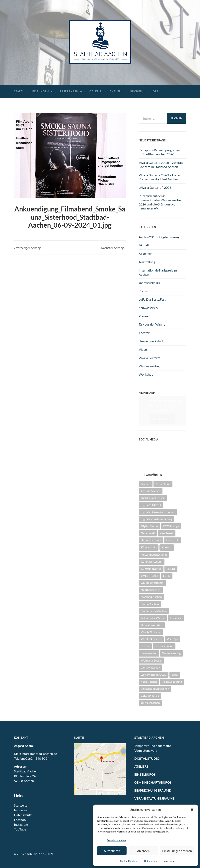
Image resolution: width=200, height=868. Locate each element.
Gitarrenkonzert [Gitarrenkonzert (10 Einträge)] (151, 540)
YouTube (20, 829)
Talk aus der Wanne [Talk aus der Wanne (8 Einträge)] (153, 618)
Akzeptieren (112, 851)
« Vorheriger (27, 248)
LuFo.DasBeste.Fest (152, 299)
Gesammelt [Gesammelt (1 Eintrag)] (148, 533)
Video (143, 349)
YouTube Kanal (149, 447)
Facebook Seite (149, 452)
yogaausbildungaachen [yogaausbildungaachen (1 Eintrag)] (155, 689)
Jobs (155, 91)
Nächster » (113, 248)
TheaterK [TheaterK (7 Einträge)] (176, 618)
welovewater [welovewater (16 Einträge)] (149, 653)
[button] (192, 810)
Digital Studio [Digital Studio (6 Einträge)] (149, 526)
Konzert (144, 291)
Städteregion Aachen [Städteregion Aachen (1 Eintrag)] (154, 611)
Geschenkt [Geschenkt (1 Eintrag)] (167, 533)
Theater (144, 333)
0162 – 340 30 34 (37, 758)
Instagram (146, 456)
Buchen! (137, 91)
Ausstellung (147, 262)
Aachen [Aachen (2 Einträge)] (146, 484)
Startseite (21, 805)
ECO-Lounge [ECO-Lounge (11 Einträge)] (171, 526)
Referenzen (69, 91)
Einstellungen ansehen (177, 851)
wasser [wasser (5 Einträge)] (145, 646)
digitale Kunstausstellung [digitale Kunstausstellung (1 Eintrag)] (156, 519)
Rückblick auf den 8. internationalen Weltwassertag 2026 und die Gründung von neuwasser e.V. (160, 202)
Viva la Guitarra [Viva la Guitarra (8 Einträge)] (151, 632)
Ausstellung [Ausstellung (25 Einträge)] (163, 484)
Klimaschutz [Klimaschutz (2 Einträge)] (149, 547)
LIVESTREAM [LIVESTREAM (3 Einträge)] (149, 576)
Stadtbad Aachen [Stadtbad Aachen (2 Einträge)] (151, 597)
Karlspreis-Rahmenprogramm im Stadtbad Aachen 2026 (159, 152)
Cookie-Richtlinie (129, 861)
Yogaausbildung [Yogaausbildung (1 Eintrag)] (172, 682)
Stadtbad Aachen (39, 854)
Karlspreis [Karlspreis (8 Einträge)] (173, 540)
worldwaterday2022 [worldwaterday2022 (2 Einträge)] (154, 675)
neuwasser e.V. (149, 308)
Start (18, 91)
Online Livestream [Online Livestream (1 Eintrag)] (152, 583)
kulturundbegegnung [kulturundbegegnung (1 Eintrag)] (154, 554)
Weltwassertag (149, 366)
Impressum (169, 861)
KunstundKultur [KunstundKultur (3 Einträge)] (151, 569)
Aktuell (116, 91)
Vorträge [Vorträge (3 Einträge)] (172, 639)
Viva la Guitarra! (150, 358)
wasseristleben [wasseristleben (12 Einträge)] (164, 646)
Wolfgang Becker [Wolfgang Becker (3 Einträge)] (151, 660)
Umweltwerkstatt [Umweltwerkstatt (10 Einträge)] (152, 625)
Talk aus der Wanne (152, 324)
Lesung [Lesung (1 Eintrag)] (171, 569)
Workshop (146, 374)
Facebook (21, 820)
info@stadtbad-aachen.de (39, 754)
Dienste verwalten (116, 840)
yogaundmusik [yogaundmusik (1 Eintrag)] (150, 696)
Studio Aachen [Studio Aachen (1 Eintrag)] (150, 604)
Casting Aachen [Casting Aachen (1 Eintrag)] (151, 491)
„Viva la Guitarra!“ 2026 (155, 187)
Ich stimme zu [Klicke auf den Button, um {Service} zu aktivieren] (162, 419)
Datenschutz (151, 861)
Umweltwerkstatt (151, 341)
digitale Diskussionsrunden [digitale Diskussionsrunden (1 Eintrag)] (158, 512)
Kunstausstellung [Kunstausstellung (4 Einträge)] (152, 561)
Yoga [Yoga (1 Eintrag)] (175, 675)
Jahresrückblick (149, 283)
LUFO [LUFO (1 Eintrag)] (167, 576)
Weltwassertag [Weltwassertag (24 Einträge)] (171, 653)
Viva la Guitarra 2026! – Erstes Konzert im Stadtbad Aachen (160, 177)
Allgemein (146, 253)
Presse (143, 316)
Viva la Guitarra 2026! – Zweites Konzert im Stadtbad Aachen (161, 165)
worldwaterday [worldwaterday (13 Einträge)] (150, 667)
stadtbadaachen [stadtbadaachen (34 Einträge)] (151, 590)
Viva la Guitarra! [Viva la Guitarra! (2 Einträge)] (151, 639)
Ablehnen (143, 851)
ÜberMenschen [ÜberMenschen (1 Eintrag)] (150, 703)
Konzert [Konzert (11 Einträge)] (167, 547)
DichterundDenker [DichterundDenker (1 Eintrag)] (153, 498)
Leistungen (40, 91)
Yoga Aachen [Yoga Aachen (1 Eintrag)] (149, 682)
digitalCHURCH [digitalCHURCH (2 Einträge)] (151, 505)
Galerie (96, 91)
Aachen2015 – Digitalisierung (159, 237)
